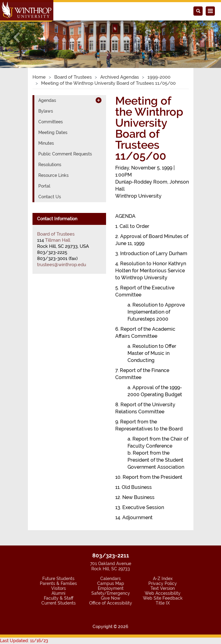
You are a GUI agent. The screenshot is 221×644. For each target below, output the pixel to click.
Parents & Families (58, 583)
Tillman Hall (58, 240)
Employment (111, 588)
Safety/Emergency (111, 593)
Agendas (47, 100)
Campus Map (111, 583)
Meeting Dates (53, 132)
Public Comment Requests (65, 154)
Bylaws (46, 111)
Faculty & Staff (59, 598)
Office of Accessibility (111, 603)
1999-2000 (159, 77)
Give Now (111, 598)
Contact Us (50, 197)
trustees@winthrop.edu (62, 265)
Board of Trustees (73, 77)
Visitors (59, 588)
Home (39, 77)
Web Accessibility (163, 593)
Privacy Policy (163, 583)
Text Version (163, 588)
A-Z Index (163, 579)
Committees (51, 122)
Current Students (59, 603)
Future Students (58, 579)
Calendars (110, 579)
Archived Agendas (120, 77)
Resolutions (50, 165)
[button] (17, 37)
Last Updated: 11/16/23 (24, 641)
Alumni (58, 593)
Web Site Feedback (163, 598)
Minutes (46, 143)
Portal (44, 186)
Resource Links (53, 175)
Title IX (163, 603)
